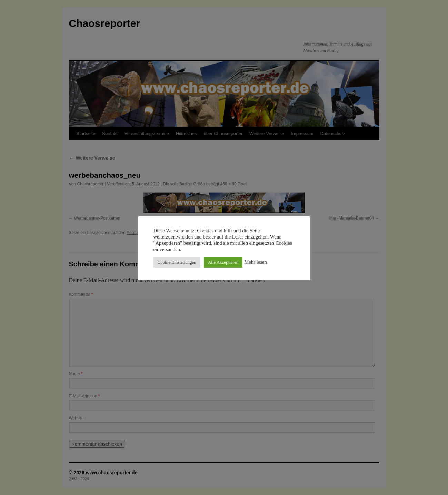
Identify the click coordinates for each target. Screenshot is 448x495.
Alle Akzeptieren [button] (223, 262)
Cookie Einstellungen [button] (177, 262)
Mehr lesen (256, 262)
